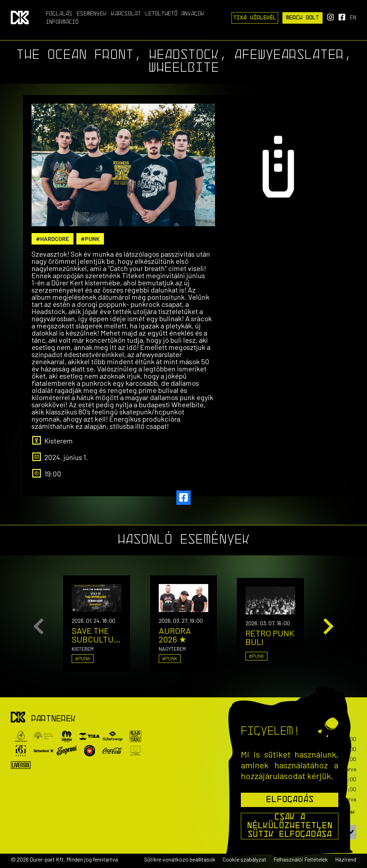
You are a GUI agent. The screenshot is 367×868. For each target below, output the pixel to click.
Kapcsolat (126, 14)
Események (92, 14)
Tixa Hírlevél (255, 18)
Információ (62, 22)
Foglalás (59, 14)
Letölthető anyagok (175, 14)
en (353, 18)
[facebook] (183, 498)
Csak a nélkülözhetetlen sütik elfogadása (290, 826)
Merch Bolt (302, 18)
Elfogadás (290, 800)
